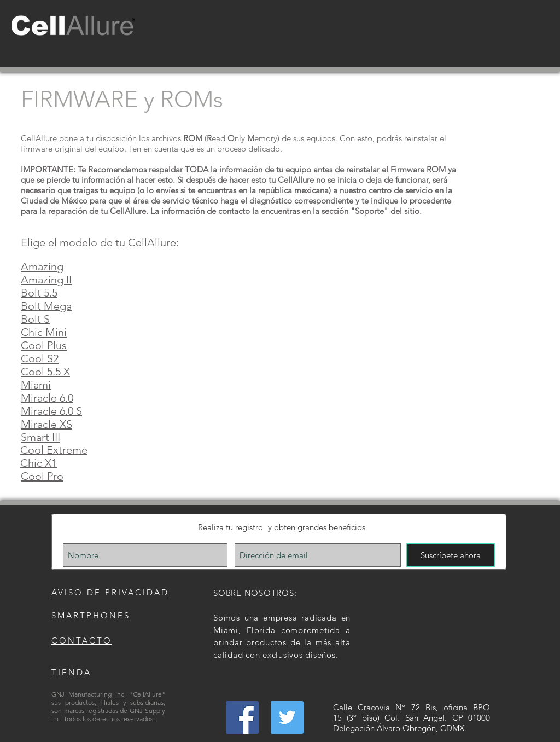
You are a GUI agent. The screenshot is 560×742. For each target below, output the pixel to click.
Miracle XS (46, 424)
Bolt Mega (46, 306)
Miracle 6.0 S (51, 411)
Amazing (42, 266)
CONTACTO (82, 640)
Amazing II (46, 280)
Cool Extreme (54, 450)
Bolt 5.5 (39, 293)
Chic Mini (44, 332)
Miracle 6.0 (47, 398)
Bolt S (35, 319)
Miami (36, 385)
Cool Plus (44, 345)
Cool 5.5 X (45, 372)
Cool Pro (42, 476)
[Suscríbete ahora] (451, 555)
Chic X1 (39, 463)
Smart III (40, 437)
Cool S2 (40, 358)
